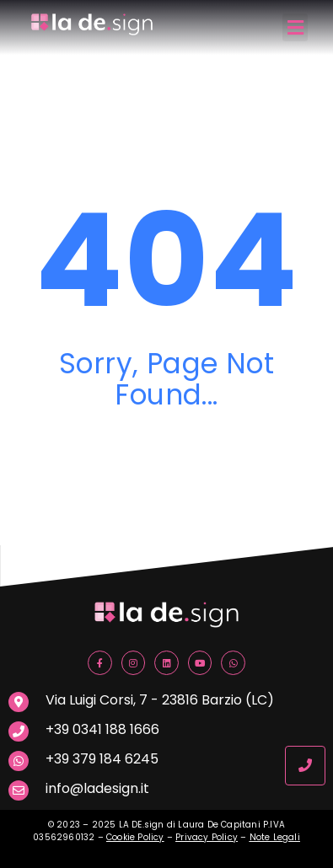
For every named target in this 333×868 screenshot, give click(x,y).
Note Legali (275, 837)
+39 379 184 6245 (102, 759)
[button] (295, 27)
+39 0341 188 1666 (102, 729)
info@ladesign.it (97, 788)
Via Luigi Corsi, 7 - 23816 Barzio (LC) (160, 700)
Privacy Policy (207, 837)
